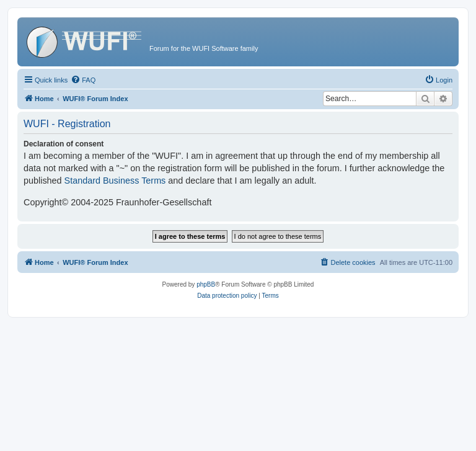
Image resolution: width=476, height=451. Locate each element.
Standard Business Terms (115, 181)
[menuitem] (83, 80)
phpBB (206, 284)
